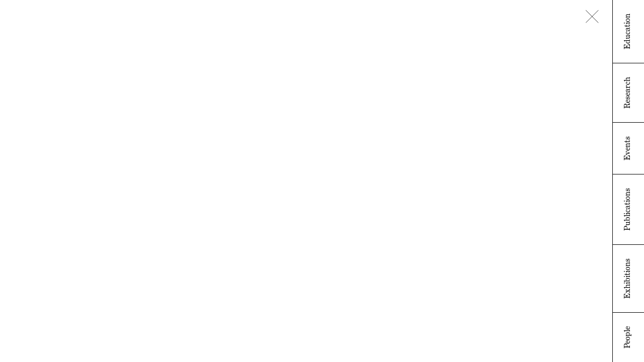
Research (627, 93)
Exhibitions (627, 279)
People (627, 337)
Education (627, 31)
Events (627, 148)
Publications (627, 209)
